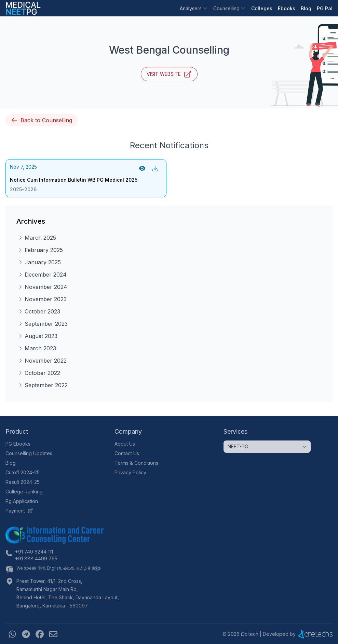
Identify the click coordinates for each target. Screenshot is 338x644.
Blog (306, 8)
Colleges (262, 8)
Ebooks (287, 8)
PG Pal (325, 8)
